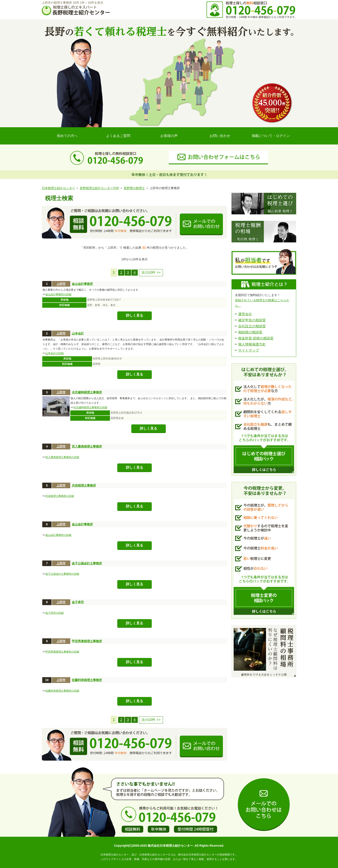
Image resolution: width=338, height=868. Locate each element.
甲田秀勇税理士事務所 (87, 641)
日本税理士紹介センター (58, 188)
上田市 (61, 284)
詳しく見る (135, 315)
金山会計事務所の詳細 (58, 294)
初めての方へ (67, 136)
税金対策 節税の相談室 (256, 338)
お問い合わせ (220, 136)
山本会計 (78, 333)
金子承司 (78, 602)
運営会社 (245, 314)
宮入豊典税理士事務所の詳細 (62, 457)
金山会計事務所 (82, 284)
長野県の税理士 (134, 188)
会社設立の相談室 (252, 326)
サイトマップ (249, 350)
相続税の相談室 (250, 332)
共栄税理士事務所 (84, 485)
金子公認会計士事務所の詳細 (62, 574)
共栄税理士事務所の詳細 (60, 496)
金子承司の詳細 (55, 613)
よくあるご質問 (118, 136)
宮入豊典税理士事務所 (87, 446)
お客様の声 (169, 136)
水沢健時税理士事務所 (87, 392)
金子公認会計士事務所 (87, 563)
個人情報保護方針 (252, 344)
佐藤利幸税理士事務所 (87, 680)
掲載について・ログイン (271, 136)
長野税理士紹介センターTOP (99, 188)
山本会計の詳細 (55, 353)
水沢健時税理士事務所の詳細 (90, 407)
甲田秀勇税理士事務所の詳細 (62, 652)
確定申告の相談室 (252, 320)
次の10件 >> (151, 272)
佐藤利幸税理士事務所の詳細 (62, 691)
